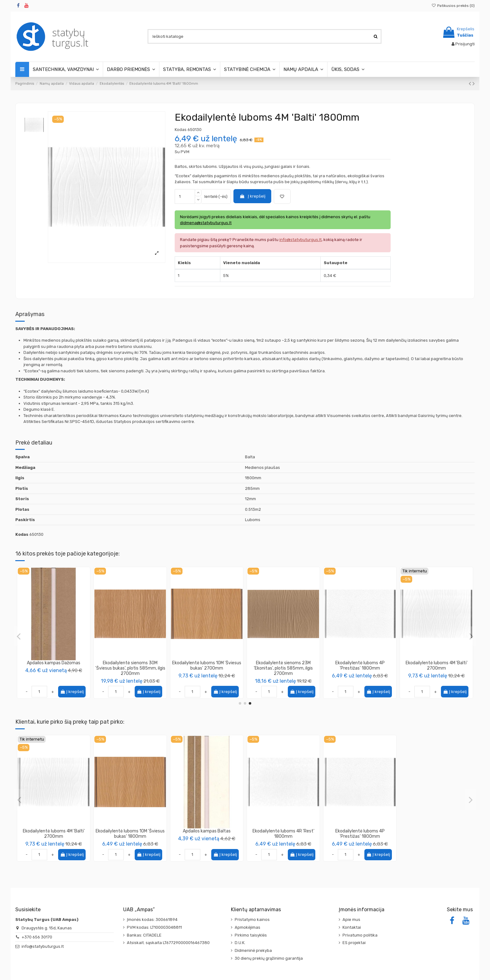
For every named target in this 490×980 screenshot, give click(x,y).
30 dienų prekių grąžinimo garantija (269, 958)
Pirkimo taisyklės (251, 935)
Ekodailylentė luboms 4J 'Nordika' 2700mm (207, 666)
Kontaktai (352, 927)
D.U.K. (240, 943)
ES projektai (354, 943)
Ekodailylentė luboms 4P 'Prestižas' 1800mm (360, 834)
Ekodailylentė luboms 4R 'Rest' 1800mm (283, 834)
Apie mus (351, 920)
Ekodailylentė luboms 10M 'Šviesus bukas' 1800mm (130, 834)
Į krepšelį (252, 196)
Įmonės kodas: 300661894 (152, 920)
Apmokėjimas (247, 927)
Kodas (181, 130)
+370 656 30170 (37, 937)
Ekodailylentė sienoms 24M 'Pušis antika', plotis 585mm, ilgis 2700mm (360, 668)
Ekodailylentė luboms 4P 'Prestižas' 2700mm (283, 666)
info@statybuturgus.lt (43, 946)
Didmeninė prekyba (253, 950)
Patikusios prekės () (453, 6)
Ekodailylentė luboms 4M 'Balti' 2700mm (54, 834)
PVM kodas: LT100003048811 (154, 927)
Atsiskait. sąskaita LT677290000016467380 (168, 943)
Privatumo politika (360, 935)
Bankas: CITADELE (144, 935)
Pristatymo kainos (252, 920)
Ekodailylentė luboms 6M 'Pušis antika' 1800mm (54, 666)
